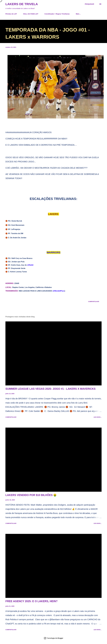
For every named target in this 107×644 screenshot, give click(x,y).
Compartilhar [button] (94, 302)
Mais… (78, 14)
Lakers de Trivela (22, 4)
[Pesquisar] (89, 4)
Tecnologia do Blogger (53, 638)
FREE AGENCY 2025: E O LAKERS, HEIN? (32, 601)
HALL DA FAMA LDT (31, 14)
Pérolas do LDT (11, 14)
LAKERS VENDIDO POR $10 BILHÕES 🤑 (31, 495)
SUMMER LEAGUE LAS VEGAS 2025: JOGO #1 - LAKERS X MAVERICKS (50, 389)
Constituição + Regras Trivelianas (57, 14)
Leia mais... (98, 417)
